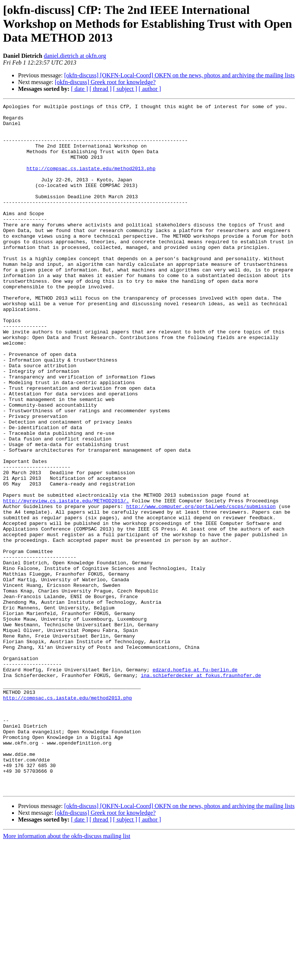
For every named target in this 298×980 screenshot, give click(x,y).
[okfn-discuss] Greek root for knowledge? (105, 82)
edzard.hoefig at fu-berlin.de (195, 783)
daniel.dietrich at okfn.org (75, 56)
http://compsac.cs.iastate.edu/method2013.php (91, 182)
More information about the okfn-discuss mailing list (67, 973)
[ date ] (79, 89)
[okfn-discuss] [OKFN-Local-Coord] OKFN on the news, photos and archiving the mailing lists (179, 75)
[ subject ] (125, 89)
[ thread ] (101, 89)
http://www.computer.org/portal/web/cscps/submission (201, 587)
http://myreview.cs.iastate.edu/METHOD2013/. (66, 580)
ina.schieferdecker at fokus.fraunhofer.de (201, 790)
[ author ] (150, 89)
